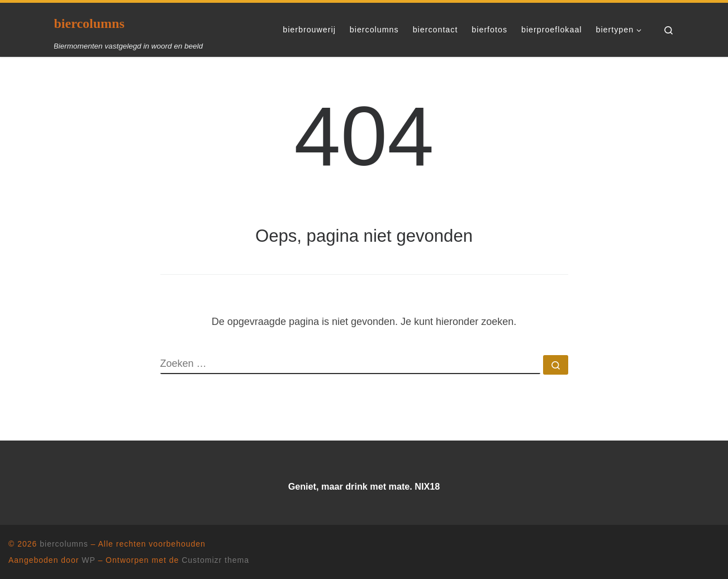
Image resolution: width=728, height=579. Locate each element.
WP (88, 560)
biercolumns (64, 544)
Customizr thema (215, 560)
